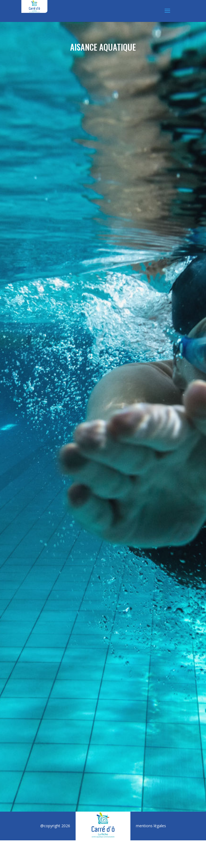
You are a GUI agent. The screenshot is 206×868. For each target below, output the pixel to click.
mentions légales (151, 826)
